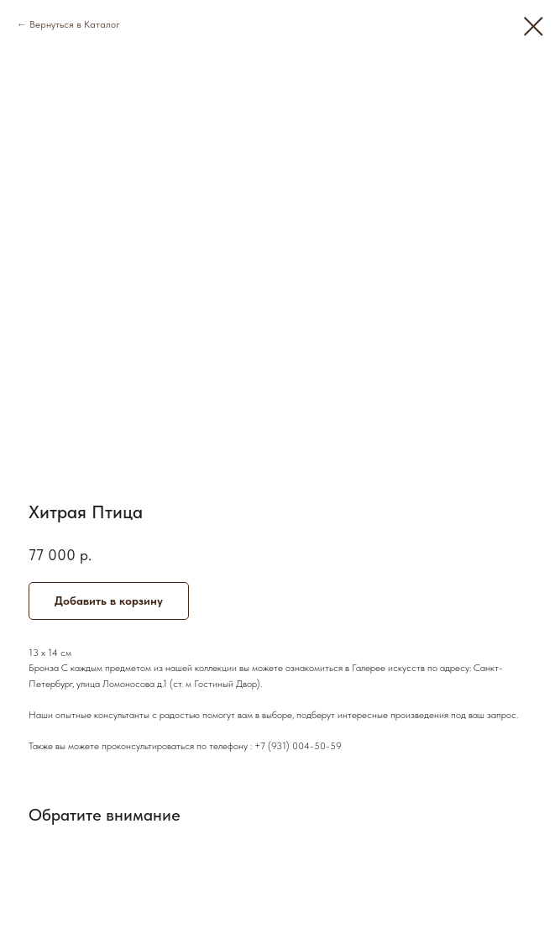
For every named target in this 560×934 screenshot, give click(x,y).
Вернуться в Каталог (75, 24)
